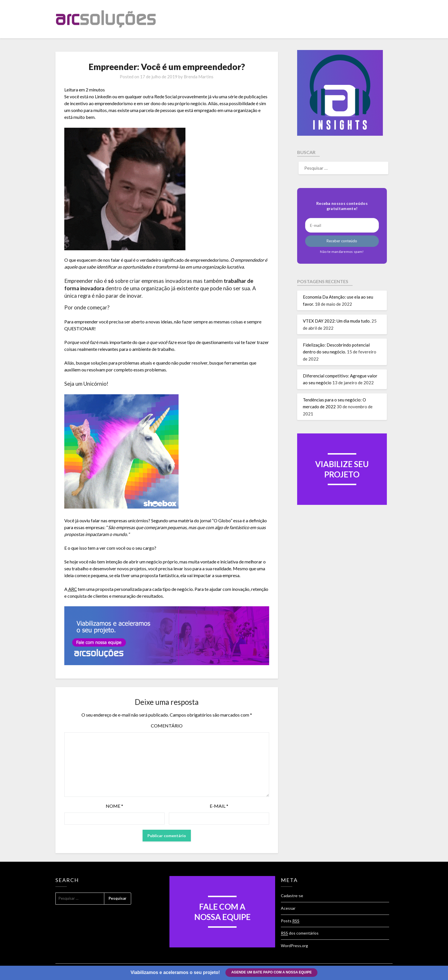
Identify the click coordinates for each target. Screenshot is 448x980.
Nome (114, 806)
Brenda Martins (199, 77)
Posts (290, 921)
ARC (72, 589)
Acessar (288, 908)
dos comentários (300, 933)
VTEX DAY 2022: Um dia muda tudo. (337, 321)
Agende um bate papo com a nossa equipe (272, 973)
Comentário (167, 726)
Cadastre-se (292, 896)
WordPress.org (294, 946)
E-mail (219, 806)
